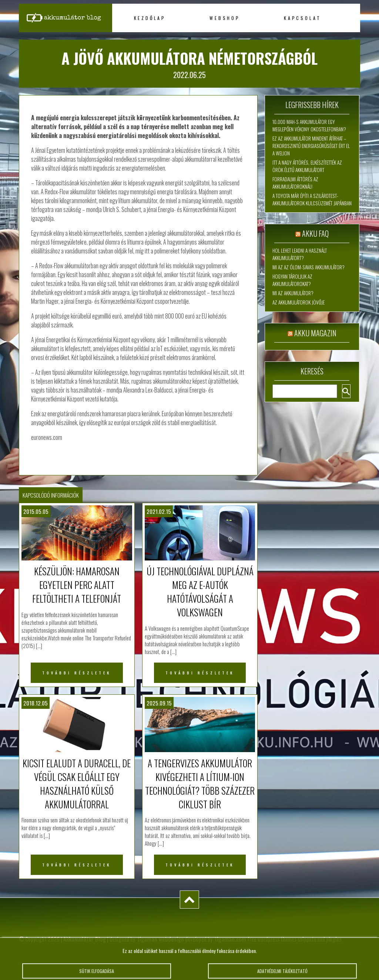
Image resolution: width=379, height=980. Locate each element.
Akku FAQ (315, 233)
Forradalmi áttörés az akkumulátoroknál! (295, 183)
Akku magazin (315, 333)
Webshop (225, 18)
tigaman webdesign (161, 939)
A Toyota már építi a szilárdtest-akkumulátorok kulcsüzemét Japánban (312, 199)
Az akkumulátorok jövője (298, 302)
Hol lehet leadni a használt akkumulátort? (300, 254)
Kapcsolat (303, 18)
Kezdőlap (150, 18)
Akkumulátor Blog (85, 939)
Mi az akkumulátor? (293, 293)
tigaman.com (230, 939)
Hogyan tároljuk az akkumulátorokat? (292, 280)
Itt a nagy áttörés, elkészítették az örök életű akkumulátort (307, 166)
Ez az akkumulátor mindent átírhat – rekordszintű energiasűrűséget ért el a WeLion (311, 146)
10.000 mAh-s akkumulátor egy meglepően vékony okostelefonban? (309, 125)
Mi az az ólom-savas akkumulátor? (308, 267)
